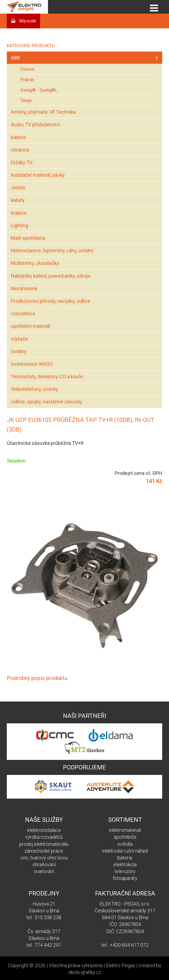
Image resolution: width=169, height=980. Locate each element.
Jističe (18, 188)
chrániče (20, 150)
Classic (28, 69)
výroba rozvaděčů (44, 837)
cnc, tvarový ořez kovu (44, 858)
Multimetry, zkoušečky (35, 263)
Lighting (19, 225)
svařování (44, 871)
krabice (19, 213)
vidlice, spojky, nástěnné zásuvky (47, 402)
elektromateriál (125, 830)
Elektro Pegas (120, 965)
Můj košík (27, 21)
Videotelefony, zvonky (35, 389)
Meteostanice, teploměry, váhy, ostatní (52, 251)
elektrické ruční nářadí (125, 851)
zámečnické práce (44, 851)
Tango (26, 101)
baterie (18, 137)
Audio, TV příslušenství (35, 125)
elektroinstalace (44, 830)
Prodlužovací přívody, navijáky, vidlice (51, 301)
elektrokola (125, 864)
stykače (19, 339)
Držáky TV (22, 162)
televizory (125, 871)
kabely (18, 200)
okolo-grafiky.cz (85, 972)
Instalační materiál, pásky (38, 175)
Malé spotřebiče (28, 238)
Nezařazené (24, 288)
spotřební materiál (31, 326)
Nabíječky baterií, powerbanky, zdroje (51, 276)
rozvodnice (23, 314)
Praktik (27, 80)
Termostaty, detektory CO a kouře (47, 377)
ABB (15, 58)
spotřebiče (125, 837)
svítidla (125, 844)
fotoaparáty (125, 878)
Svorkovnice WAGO (32, 364)
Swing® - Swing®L (39, 90)
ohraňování (44, 864)
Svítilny (19, 351)
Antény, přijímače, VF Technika (43, 112)
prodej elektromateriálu (44, 844)
